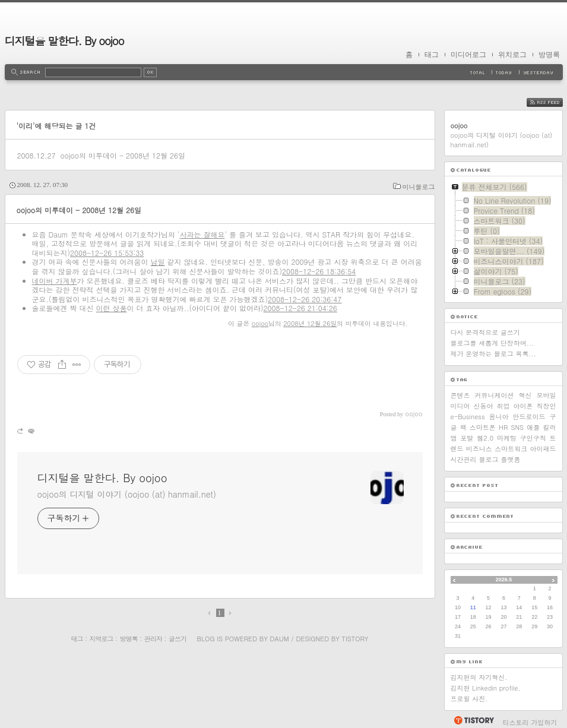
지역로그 (102, 639)
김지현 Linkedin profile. (486, 688)
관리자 (153, 639)
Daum (279, 639)
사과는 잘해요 (202, 234)
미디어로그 (468, 55)
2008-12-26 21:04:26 (300, 308)
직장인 (547, 406)
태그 (432, 55)
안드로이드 (529, 417)
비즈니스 (479, 449)
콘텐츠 (460, 395)
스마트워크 (511, 449)
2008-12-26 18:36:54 (319, 271)
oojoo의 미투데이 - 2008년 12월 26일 (123, 155)
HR (503, 427)
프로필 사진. (469, 699)
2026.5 (504, 580)
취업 (503, 406)
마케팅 (507, 438)
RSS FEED (554, 102)
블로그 (489, 459)
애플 (533, 427)
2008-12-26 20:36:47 (305, 299)
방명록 (549, 55)
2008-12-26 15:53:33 (107, 253)
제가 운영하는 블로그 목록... (493, 354)
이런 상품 (112, 308)
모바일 (547, 395)
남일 (158, 262)
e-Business (468, 417)
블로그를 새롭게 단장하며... (492, 343)
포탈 (467, 438)
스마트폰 (483, 427)
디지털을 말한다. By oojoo (64, 41)
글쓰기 (178, 639)
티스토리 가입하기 (530, 722)
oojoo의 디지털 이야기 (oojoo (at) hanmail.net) (127, 494)
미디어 (460, 406)
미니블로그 (419, 187)
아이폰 (523, 406)
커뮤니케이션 (495, 395)
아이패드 (543, 449)
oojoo (260, 323)
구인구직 (533, 438)
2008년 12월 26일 (310, 323)
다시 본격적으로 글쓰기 (485, 332)
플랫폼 (511, 459)
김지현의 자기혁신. (479, 677)
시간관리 (464, 459)
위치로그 (512, 55)
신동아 (484, 406)
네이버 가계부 (55, 281)
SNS (517, 427)
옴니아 (499, 417)
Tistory (355, 639)
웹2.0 (485, 438)
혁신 (525, 395)
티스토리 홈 (473, 720)
